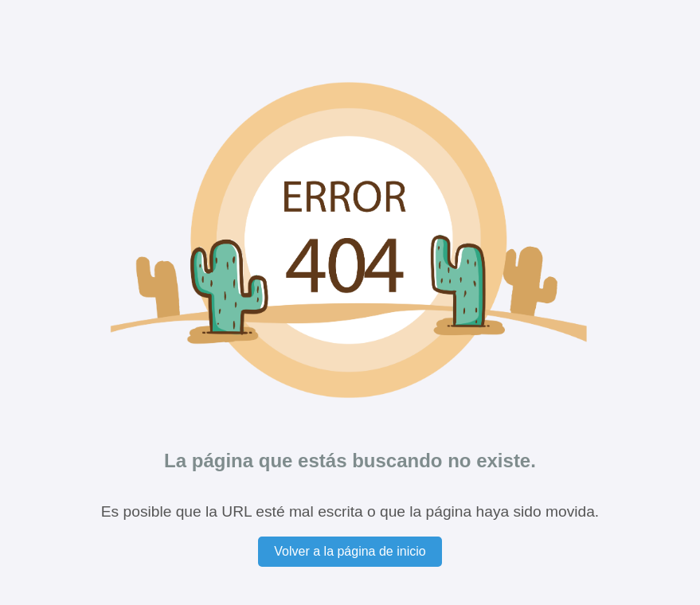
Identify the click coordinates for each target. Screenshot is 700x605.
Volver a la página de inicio (350, 551)
